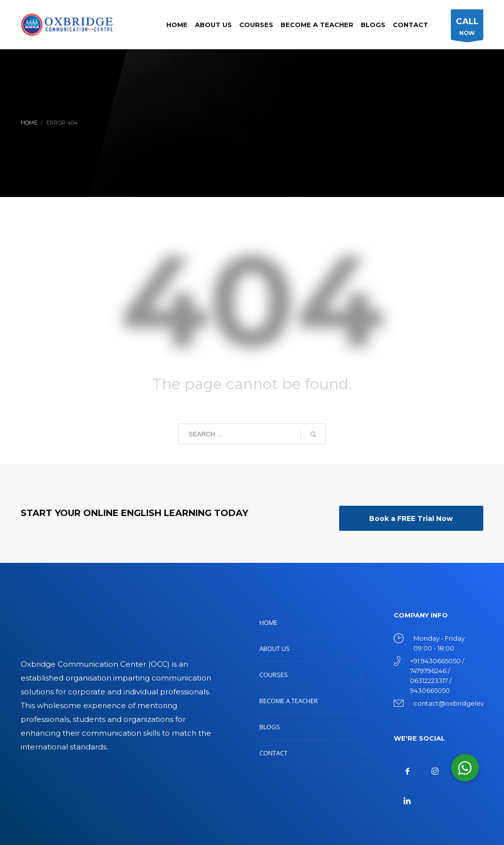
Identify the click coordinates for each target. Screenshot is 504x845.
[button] (465, 768)
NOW (467, 27)
